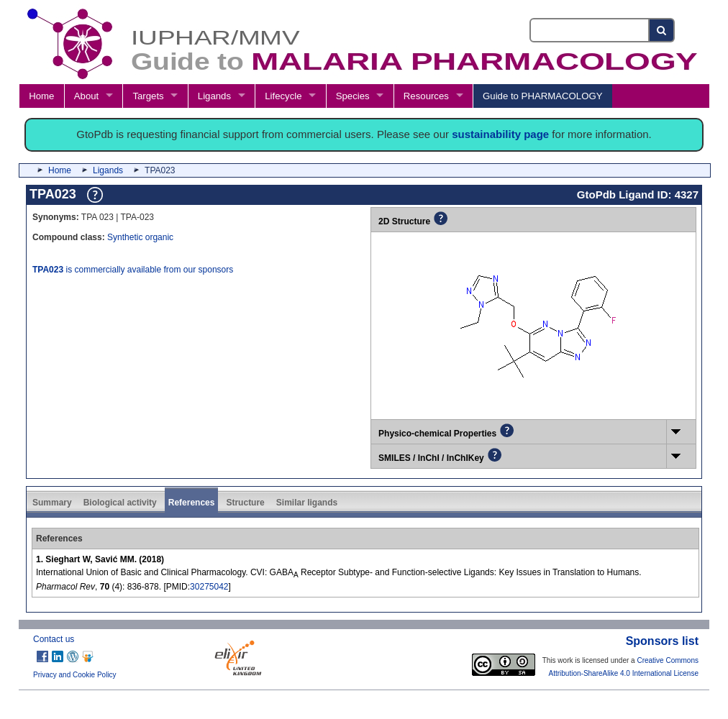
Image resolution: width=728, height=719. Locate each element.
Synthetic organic (140, 237)
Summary (52, 503)
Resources (426, 96)
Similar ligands (307, 503)
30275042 (209, 587)
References (192, 503)
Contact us (54, 639)
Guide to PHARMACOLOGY (542, 96)
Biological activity (120, 503)
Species (353, 96)
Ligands (214, 96)
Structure (245, 503)
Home (41, 96)
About (86, 96)
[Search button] (662, 30)
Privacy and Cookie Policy (75, 675)
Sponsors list (662, 641)
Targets (148, 96)
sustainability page (500, 134)
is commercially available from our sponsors (133, 270)
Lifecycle (283, 96)
